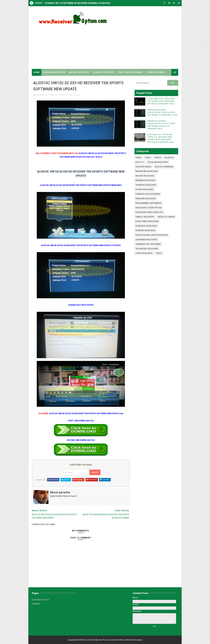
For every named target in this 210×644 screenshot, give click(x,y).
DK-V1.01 (140, 162)
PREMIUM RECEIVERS (146, 199)
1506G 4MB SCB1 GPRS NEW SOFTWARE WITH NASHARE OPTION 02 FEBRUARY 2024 (161, 101)
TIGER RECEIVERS (155, 72)
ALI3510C (169, 158)
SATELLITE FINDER (166, 217)
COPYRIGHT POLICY (40, 600)
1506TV (158, 158)
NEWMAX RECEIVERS (145, 180)
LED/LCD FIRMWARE (164, 167)
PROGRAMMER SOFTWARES (148, 203)
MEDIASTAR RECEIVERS (147, 171)
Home (37, 72)
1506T (148, 158)
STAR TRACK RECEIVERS (130, 72)
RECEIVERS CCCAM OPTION (149, 208)
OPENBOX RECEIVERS (146, 185)
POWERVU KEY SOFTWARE (69, 95)
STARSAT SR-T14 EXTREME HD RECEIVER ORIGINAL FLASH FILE (78, 3)
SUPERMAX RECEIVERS (146, 240)
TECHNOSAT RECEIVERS (147, 249)
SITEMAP (36, 604)
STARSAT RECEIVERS (103, 72)
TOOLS (159, 253)
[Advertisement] (128, 45)
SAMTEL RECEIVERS (145, 217)
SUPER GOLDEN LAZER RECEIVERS (152, 235)
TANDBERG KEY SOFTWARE (148, 244)
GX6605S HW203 (143, 167)
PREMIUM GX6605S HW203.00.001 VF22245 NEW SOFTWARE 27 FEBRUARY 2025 (162, 112)
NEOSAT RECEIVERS (79, 72)
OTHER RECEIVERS (144, 190)
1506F (139, 158)
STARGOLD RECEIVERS (146, 226)
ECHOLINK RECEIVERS (54, 72)
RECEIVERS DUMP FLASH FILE (149, 212)
